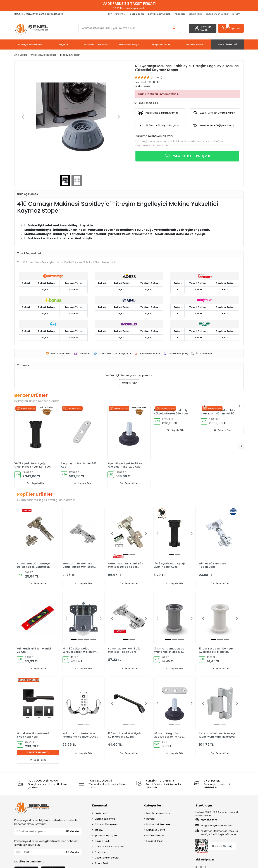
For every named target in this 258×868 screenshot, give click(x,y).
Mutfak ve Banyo (156, 830)
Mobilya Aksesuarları (158, 814)
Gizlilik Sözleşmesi (105, 819)
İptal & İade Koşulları (106, 836)
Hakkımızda (101, 814)
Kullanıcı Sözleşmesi (106, 825)
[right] (244, 447)
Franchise (100, 853)
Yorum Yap (129, 383)
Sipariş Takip (196, 14)
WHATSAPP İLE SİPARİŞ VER (187, 156)
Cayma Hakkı (102, 842)
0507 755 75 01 (206, 821)
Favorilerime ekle (146, 103)
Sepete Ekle (36, 483)
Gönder (73, 832)
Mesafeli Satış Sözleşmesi (110, 847)
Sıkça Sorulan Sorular (217, 14)
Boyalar (151, 819)
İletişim (236, 14)
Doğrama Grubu (156, 836)
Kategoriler (152, 806)
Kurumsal (99, 806)
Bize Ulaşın (204, 806)
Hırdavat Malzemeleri (159, 825)
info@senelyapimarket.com (214, 826)
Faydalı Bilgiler (155, 842)
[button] (231, 28)
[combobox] (19, 853)
